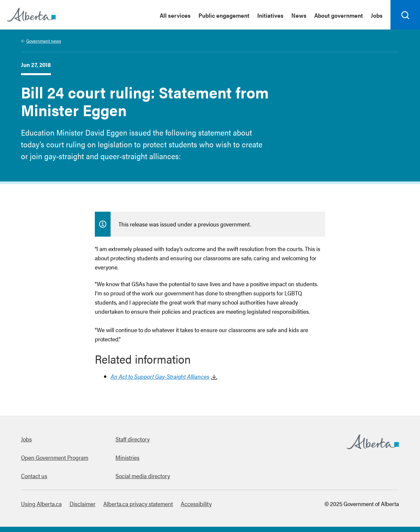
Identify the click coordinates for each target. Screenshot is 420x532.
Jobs (26, 439)
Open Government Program (55, 457)
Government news (44, 41)
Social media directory (143, 476)
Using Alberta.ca (41, 504)
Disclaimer (83, 504)
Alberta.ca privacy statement (138, 504)
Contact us (34, 476)
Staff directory (133, 439)
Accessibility (196, 504)
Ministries (127, 457)
